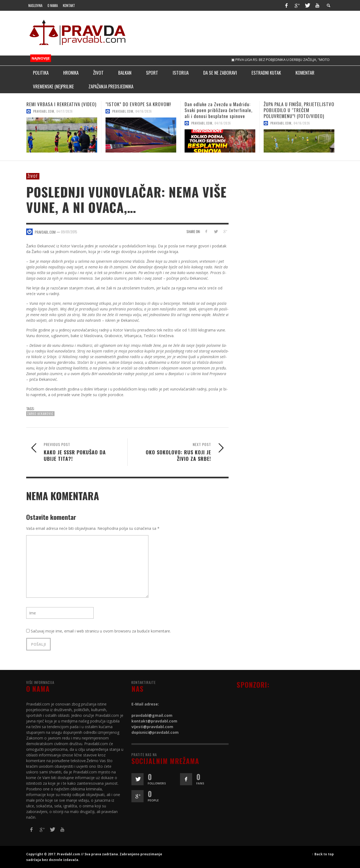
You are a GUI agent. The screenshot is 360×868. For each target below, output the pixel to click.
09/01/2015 (69, 231)
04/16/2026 (144, 111)
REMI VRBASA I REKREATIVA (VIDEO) (61, 104)
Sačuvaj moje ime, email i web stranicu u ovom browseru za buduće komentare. (101, 631)
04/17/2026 (65, 111)
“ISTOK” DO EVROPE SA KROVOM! (138, 104)
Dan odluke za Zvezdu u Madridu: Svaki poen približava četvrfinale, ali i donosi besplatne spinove (218, 110)
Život (33, 176)
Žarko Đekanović (40, 414)
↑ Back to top (323, 854)
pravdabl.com (44, 111)
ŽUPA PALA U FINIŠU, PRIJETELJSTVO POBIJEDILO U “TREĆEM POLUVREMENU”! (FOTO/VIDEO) (299, 110)
